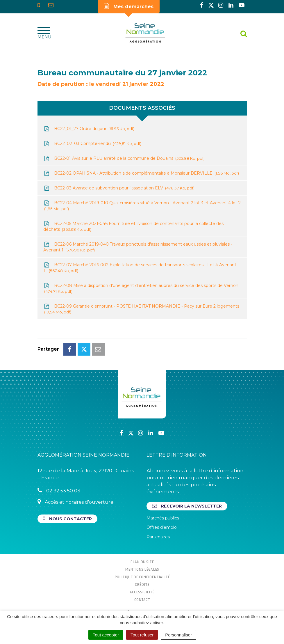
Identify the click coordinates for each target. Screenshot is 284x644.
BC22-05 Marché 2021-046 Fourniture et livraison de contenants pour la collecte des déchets (133, 227)
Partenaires (158, 537)
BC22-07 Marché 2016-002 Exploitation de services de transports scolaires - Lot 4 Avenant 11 (140, 268)
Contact (142, 599)
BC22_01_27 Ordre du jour (89, 129)
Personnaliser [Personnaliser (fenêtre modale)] (178, 635)
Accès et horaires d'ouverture (75, 502)
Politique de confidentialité (142, 577)
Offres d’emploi (162, 527)
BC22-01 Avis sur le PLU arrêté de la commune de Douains (124, 158)
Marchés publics (163, 518)
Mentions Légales (142, 569)
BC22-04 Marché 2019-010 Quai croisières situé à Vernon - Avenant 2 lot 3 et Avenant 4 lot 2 (142, 206)
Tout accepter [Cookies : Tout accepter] (106, 635)
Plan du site (142, 562)
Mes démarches (129, 6)
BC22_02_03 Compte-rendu (92, 144)
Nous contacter (67, 519)
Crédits (142, 584)
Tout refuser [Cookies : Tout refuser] (142, 635)
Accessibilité (142, 592)
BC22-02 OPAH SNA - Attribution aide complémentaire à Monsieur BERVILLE (141, 173)
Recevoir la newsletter (187, 506)
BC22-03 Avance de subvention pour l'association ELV (119, 188)
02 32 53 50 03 (59, 490)
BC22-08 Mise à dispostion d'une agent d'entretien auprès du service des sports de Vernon (141, 289)
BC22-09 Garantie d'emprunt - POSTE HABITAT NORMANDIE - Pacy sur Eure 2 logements (141, 309)
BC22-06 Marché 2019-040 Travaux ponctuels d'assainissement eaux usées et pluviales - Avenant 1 (138, 247)
